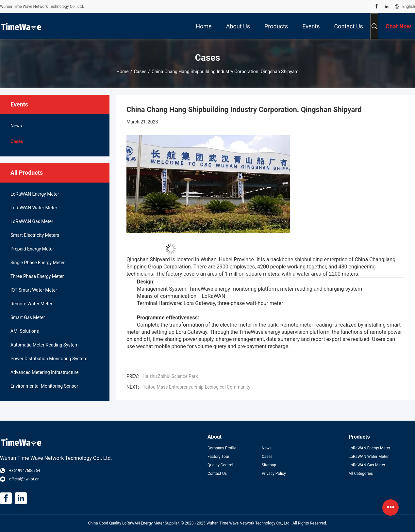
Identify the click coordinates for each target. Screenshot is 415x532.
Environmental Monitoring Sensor (44, 386)
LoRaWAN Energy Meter (35, 194)
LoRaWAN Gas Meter (32, 221)
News (16, 126)
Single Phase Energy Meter (38, 263)
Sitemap (269, 465)
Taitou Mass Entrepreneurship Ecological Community (197, 387)
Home (123, 72)
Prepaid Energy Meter (32, 249)
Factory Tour (218, 457)
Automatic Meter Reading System (44, 345)
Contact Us (217, 474)
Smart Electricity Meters (35, 235)
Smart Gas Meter (28, 317)
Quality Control (220, 465)
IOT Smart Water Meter (34, 290)
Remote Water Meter (31, 304)
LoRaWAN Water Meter (34, 208)
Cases (140, 72)
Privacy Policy (274, 474)
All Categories (361, 474)
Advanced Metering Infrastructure (44, 372)
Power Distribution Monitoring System (49, 359)
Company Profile (222, 448)
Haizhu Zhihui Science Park (170, 376)
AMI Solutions (25, 331)
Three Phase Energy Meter (37, 276)
